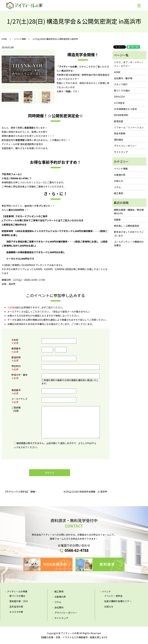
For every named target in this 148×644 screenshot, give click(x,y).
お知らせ (119, 181)
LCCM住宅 (119, 103)
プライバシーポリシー (125, 146)
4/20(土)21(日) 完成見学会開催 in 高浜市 (85, 492)
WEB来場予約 (121, 115)
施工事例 (119, 193)
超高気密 (119, 121)
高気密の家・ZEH (18, 601)
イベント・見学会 (113, 596)
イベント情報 (20, 39)
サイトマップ (121, 152)
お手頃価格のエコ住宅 (125, 109)
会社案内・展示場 (123, 78)
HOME (4, 39)
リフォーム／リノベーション (129, 127)
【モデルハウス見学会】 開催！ (21, 492)
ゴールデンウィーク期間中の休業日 (129, 243)
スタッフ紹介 (121, 84)
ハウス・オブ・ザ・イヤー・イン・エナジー (129, 64)
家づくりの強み (122, 91)
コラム (117, 187)
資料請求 (119, 140)
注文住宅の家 (16, 607)
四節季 (117, 220)
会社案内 (59, 607)
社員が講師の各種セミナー (118, 601)
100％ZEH (119, 97)
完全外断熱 (120, 133)
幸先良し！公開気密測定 (127, 226)
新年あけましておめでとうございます (129, 234)
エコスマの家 (16, 612)
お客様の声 (120, 175)
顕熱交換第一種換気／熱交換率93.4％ (129, 212)
